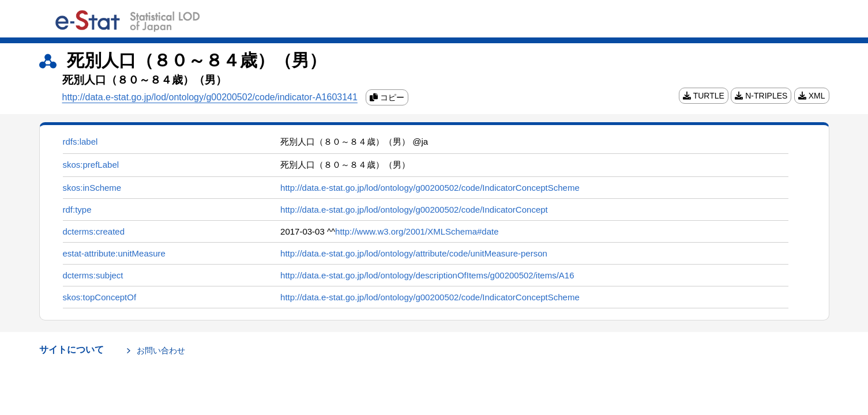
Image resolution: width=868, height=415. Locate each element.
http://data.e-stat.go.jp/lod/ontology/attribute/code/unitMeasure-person (414, 253)
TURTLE (704, 96)
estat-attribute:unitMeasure (114, 253)
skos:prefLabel (91, 165)
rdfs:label (80, 142)
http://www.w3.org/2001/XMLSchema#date (417, 231)
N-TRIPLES (761, 96)
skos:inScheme (92, 188)
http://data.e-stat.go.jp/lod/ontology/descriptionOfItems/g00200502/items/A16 (427, 275)
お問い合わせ (161, 350)
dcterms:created (94, 231)
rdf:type (77, 210)
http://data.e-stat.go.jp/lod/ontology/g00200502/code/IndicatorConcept (414, 210)
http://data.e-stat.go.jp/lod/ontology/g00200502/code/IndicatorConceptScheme (430, 188)
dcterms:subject (93, 275)
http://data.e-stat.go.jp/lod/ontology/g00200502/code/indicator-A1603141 (210, 97)
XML (812, 96)
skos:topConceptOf (100, 297)
